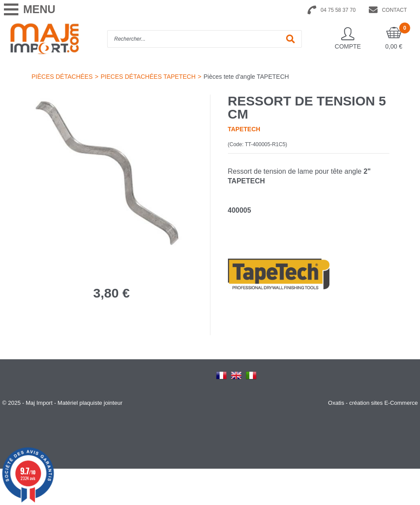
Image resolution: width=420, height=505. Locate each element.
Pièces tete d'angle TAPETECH (246, 77)
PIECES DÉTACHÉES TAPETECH (148, 77)
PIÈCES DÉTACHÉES (62, 77)
